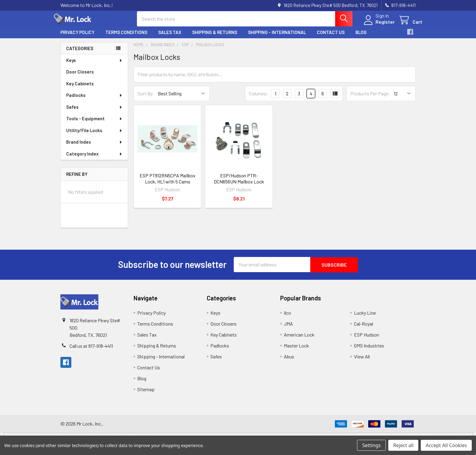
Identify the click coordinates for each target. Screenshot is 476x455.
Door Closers (80, 77)
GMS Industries (369, 350)
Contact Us (331, 37)
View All (362, 361)
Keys (94, 65)
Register (378, 25)
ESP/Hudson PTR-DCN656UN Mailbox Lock (239, 183)
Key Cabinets (80, 89)
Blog (361, 37)
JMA (288, 328)
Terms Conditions (126, 37)
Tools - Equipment (94, 124)
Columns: (259, 98)
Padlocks (94, 100)
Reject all (403, 445)
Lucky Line (365, 317)
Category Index (94, 159)
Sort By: (146, 99)
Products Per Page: (370, 99)
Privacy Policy (77, 37)
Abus (289, 361)
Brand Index (94, 147)
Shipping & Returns (215, 37)
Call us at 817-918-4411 (91, 350)
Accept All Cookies (446, 445)
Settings (371, 445)
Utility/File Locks (94, 135)
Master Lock (296, 350)
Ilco (287, 317)
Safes (94, 112)
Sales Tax (170, 37)
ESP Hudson (367, 339)
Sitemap (146, 394)
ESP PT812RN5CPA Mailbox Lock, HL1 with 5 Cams (168, 183)
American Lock (299, 339)
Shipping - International (277, 37)
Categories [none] (80, 53)
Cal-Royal (364, 328)
